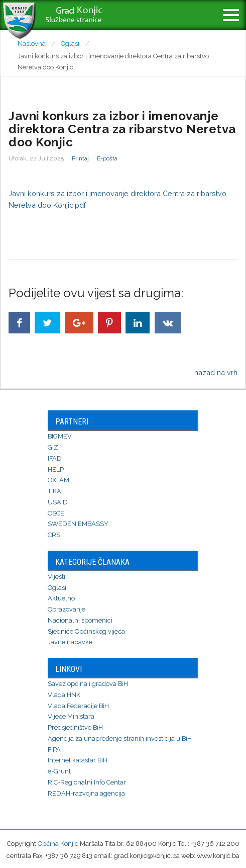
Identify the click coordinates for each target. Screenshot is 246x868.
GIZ (53, 447)
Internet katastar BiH (78, 760)
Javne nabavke (70, 642)
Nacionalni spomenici (80, 620)
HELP (56, 469)
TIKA (54, 491)
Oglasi (57, 588)
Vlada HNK (64, 695)
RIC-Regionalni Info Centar (87, 782)
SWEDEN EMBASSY (78, 524)
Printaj (80, 158)
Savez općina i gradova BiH (88, 684)
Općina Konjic (58, 844)
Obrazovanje (67, 609)
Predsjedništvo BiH (75, 727)
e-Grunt (59, 771)
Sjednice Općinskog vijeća (86, 631)
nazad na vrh (216, 372)
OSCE (56, 513)
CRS (54, 535)
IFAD (55, 458)
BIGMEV (60, 436)
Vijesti (56, 577)
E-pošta (107, 158)
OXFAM (58, 480)
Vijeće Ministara (71, 716)
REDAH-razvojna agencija (86, 793)
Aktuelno (61, 598)
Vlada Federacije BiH (78, 706)
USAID (58, 502)
